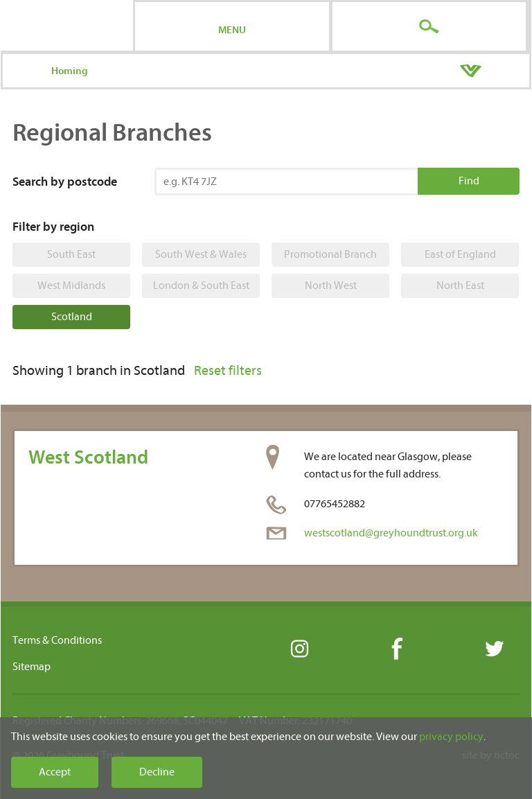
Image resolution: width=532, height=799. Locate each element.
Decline (157, 772)
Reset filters (228, 370)
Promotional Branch (330, 254)
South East (71, 254)
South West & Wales (201, 254)
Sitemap (32, 667)
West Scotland (88, 457)
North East (460, 286)
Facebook (397, 650)
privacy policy (451, 737)
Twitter (494, 650)
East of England (460, 254)
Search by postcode (65, 182)
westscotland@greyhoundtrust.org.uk (391, 533)
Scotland (72, 317)
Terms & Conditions (57, 640)
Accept (55, 772)
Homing (70, 71)
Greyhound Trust (67, 25)
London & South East (201, 286)
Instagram (299, 650)
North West (331, 286)
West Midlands (71, 286)
